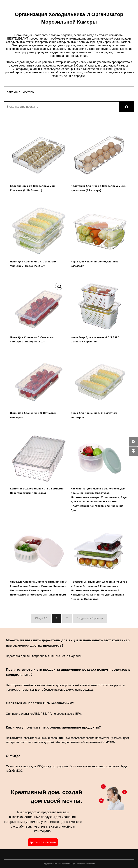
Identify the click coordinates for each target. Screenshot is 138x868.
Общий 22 (41, 618)
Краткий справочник (43, 842)
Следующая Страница (90, 618)
